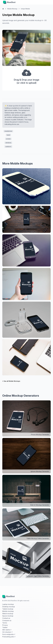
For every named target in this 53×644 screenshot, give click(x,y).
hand (8, 135)
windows (8, 143)
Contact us (6, 618)
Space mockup (8, 616)
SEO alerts (7, 630)
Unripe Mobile (25, 9)
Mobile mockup (8, 611)
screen (8, 139)
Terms (5, 623)
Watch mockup (8, 614)
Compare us (7, 620)
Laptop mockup (8, 604)
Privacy (5, 625)
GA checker (7, 632)
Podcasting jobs (9, 637)
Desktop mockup (9, 607)
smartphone (8, 131)
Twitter (5, 627)
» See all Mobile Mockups (11, 381)
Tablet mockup (8, 609)
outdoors (8, 147)
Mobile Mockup (12, 9)
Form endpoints (9, 634)
